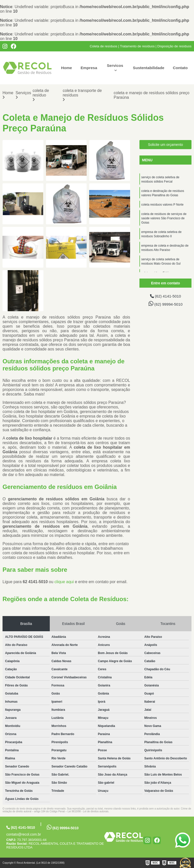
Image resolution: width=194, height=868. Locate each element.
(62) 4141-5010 (165, 296)
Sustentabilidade (148, 68)
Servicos (114, 65)
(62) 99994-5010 (165, 304)
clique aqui (64, 582)
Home (66, 68)
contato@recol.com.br (24, 834)
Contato (180, 68)
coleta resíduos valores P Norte (162, 205)
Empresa (89, 68)
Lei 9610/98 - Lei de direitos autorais (88, 811)
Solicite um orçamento (166, 144)
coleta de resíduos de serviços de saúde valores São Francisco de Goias (164, 220)
